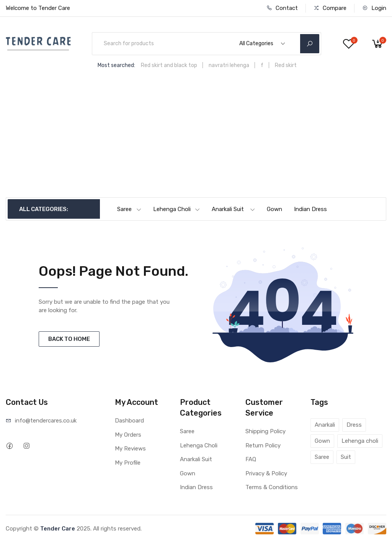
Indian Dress (310, 209)
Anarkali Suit (234, 209)
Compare (330, 8)
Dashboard (129, 421)
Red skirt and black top (169, 65)
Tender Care (58, 529)
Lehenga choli (360, 441)
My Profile (128, 463)
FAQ (251, 459)
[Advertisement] (196, 140)
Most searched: (116, 65)
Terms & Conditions (272, 487)
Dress (354, 425)
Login (374, 8)
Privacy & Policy (266, 473)
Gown (274, 209)
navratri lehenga (229, 65)
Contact (282, 8)
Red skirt (286, 65)
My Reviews (130, 449)
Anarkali (325, 425)
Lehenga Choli (177, 209)
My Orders (128, 435)
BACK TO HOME (69, 339)
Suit (346, 457)
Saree (129, 209)
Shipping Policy (265, 431)
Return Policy (263, 445)
